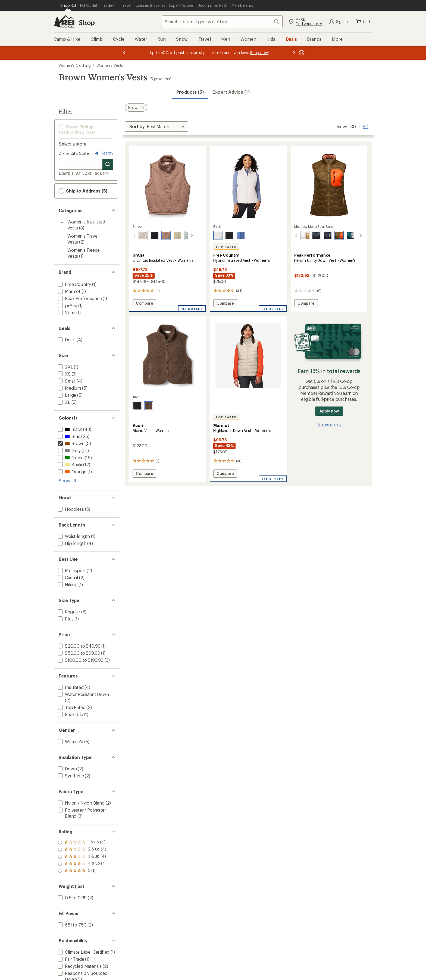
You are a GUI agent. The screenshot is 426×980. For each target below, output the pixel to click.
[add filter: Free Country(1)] (74, 284)
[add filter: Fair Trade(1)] (70, 959)
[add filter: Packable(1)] (70, 714)
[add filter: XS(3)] (64, 374)
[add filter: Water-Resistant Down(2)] (83, 694)
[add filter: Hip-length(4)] (71, 543)
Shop (87, 22)
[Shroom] (160, 235)
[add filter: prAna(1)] (67, 305)
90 (366, 126)
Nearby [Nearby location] (103, 153)
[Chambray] (241, 235)
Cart (363, 22)
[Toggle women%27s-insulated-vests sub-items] (62, 222)
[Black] (149, 235)
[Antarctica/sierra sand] (299, 235)
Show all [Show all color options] (67, 480)
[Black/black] (322, 235)
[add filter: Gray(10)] (69, 450)
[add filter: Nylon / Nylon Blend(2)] (81, 803)
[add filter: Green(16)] (70, 457)
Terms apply (329, 425)
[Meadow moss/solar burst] (333, 235)
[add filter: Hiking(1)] (67, 584)
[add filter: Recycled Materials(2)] (79, 966)
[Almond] (137, 235)
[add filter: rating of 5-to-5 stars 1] (82, 843)
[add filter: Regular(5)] (68, 612)
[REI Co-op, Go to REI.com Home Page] (64, 22)
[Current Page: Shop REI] (68, 5)
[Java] (149, 406)
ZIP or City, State (74, 153)
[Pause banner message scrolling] (301, 53)
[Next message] (294, 53)
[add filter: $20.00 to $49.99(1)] (79, 646)
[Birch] (218, 235)
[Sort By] (156, 127)
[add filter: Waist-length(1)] (73, 536)
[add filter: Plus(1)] (65, 619)
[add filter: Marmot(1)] (69, 291)
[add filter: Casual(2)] (67, 577)
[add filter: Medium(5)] (69, 388)
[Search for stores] (108, 164)
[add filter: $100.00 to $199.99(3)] (80, 660)
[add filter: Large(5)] (66, 395)
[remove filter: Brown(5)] (71, 443)
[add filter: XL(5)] (64, 402)
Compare (144, 304)
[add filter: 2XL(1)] (65, 367)
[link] (167, 185)
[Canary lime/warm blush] (356, 235)
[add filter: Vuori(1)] (66, 312)
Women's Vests (110, 65)
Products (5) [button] (190, 92)
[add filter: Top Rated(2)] (71, 707)
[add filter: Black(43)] (69, 429)
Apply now (329, 411)
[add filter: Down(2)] (67, 769)
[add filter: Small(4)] (66, 381)
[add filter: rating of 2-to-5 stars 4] (82, 864)
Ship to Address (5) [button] (83, 191)
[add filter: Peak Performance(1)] (79, 298)
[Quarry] (183, 235)
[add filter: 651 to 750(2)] (72, 925)
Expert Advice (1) (231, 92)
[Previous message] (124, 53)
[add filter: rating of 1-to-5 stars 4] (82, 871)
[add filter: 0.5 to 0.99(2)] (72, 898)
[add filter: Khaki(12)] (69, 464)
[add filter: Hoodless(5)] (70, 509)
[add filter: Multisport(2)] (71, 570)
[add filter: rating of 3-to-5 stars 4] (82, 857)
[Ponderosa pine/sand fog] (344, 235)
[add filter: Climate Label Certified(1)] (83, 952)
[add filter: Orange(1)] (72, 472)
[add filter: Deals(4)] (66, 340)
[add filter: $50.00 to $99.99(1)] (78, 653)
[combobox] (222, 22)
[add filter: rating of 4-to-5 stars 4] (82, 850)
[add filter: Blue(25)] (68, 436)
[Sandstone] (171, 235)
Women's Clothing (75, 65)
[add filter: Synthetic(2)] (70, 776)
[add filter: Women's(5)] (70, 741)
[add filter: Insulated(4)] (70, 687)
